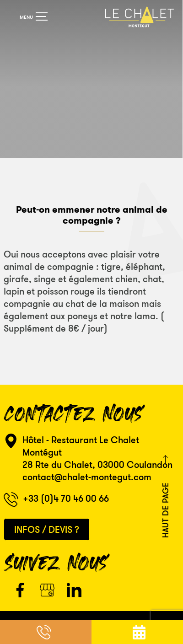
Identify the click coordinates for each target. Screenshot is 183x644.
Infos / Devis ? (47, 521)
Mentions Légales (93, 616)
